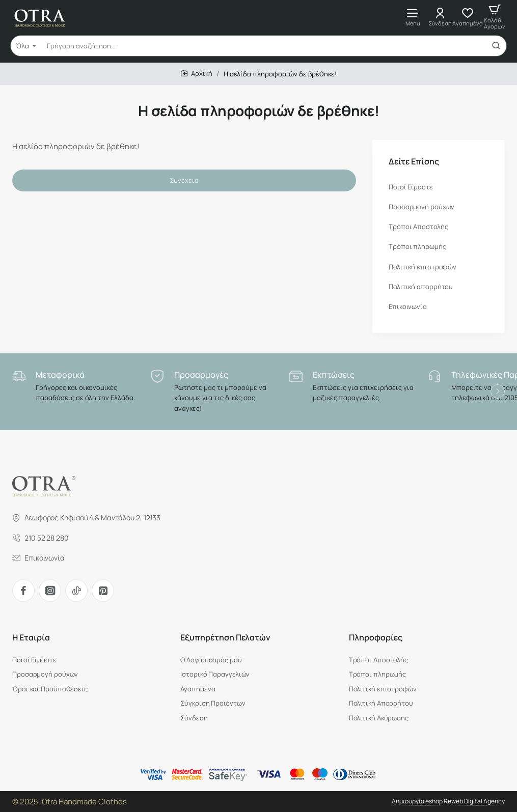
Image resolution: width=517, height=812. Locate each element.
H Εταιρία (31, 638)
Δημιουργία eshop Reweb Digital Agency (448, 801)
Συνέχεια (184, 180)
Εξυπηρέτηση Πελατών (225, 638)
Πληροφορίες (376, 638)
